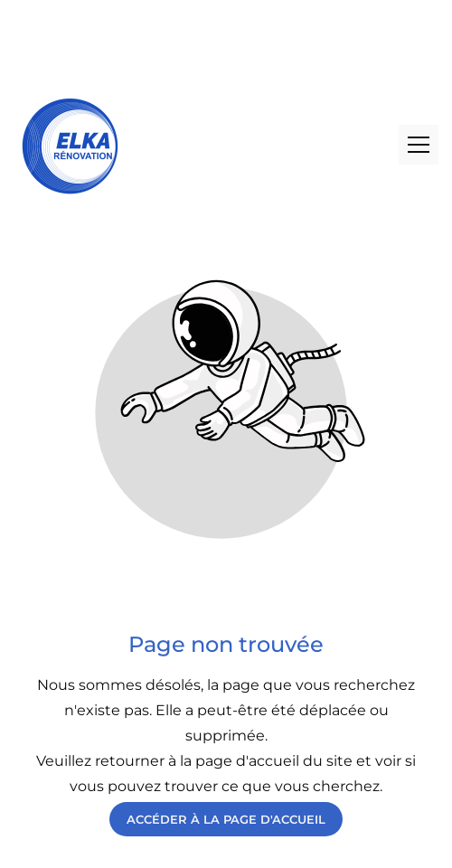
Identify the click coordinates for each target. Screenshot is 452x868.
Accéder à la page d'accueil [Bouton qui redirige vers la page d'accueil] (226, 819)
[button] (419, 145)
